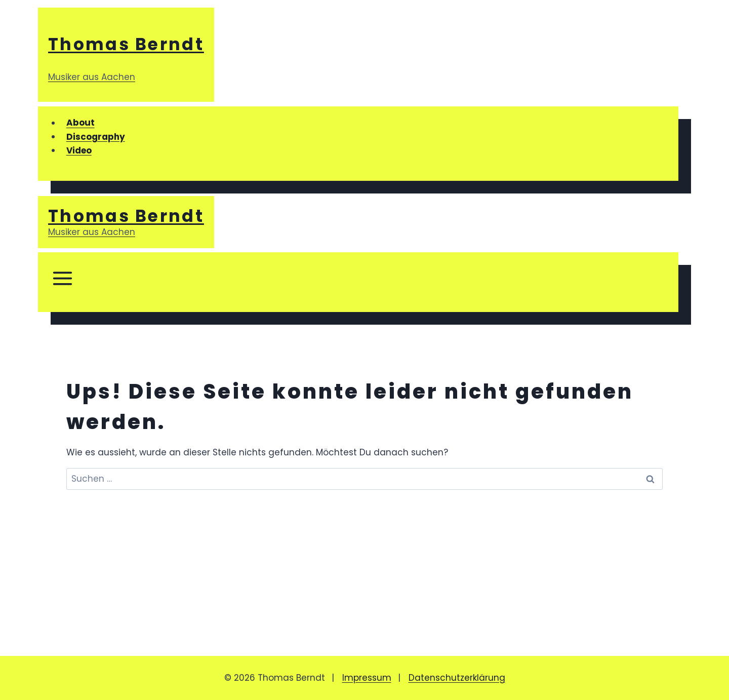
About (80, 123)
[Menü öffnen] (62, 282)
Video (79, 150)
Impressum (367, 678)
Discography (96, 137)
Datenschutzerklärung (457, 678)
